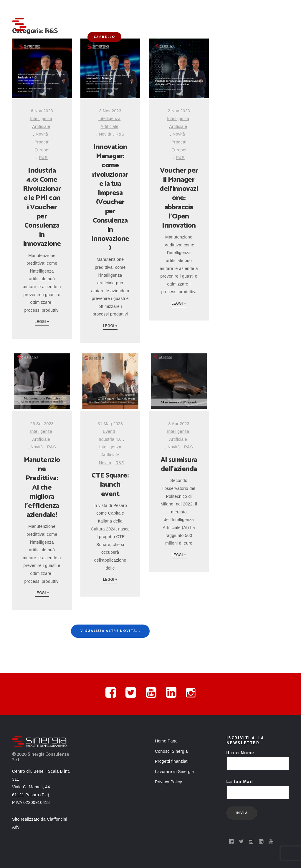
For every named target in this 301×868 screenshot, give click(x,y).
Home (92, 12)
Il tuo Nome (258, 758)
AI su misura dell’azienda (179, 465)
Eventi (109, 431)
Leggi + (42, 322)
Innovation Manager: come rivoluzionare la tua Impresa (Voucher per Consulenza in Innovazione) (110, 198)
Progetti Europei (42, 146)
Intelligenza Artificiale (41, 122)
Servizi (114, 12)
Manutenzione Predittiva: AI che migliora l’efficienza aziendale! (42, 488)
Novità (235, 12)
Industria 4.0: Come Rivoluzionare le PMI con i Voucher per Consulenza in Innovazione (42, 207)
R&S (43, 158)
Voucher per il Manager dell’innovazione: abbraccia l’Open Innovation (179, 198)
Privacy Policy (168, 782)
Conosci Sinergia (149, 12)
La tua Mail (258, 787)
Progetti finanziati (198, 12)
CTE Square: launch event (110, 485)
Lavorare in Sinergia (175, 772)
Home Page (166, 741)
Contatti (262, 12)
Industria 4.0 (110, 439)
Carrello (104, 37)
